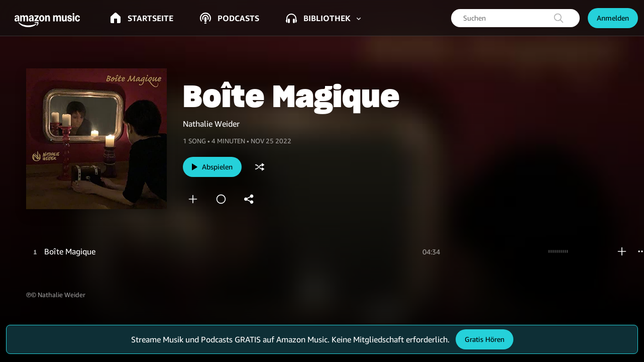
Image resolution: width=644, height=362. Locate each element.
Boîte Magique (70, 251)
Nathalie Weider (211, 124)
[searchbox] (515, 18)
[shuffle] (260, 167)
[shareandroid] (249, 199)
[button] (50, 20)
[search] (559, 18)
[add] (193, 199)
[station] (221, 199)
